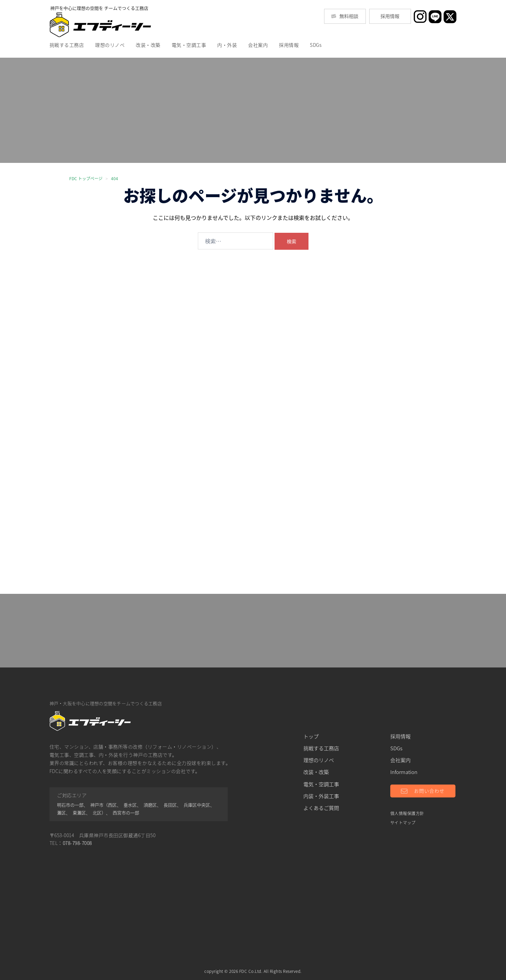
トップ (311, 736)
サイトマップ (403, 823)
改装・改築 (148, 45)
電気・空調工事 (189, 45)
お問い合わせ (429, 790)
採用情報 (390, 16)
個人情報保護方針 (407, 813)
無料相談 (345, 16)
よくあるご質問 (321, 808)
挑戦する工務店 (67, 45)
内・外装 (227, 45)
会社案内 (258, 45)
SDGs (316, 45)
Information (404, 772)
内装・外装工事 (321, 796)
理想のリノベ (110, 45)
